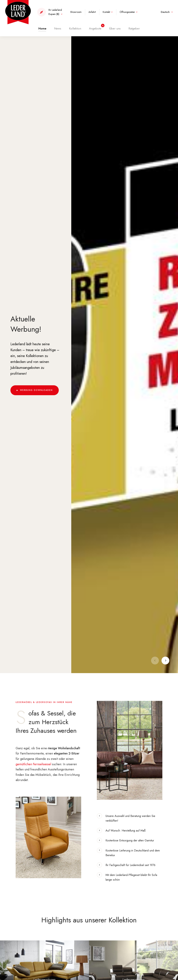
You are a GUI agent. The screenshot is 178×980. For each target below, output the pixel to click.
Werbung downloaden (36, 390)
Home (42, 28)
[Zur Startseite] (18, 12)
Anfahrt (92, 12)
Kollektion (75, 28)
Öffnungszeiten (127, 12)
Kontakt (106, 12)
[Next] (165, 661)
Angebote (95, 28)
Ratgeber (134, 28)
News (58, 28)
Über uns (115, 28)
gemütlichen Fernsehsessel (33, 764)
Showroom (76, 12)
